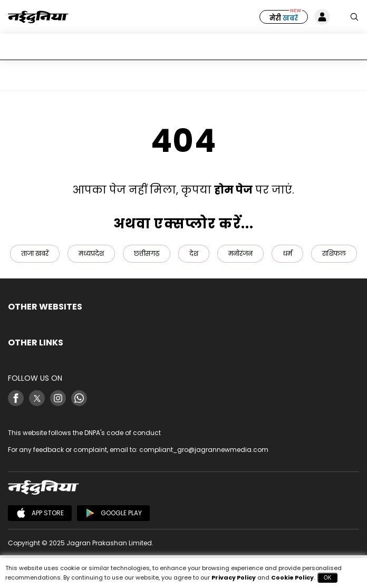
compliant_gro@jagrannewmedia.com (204, 450)
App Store (40, 513)
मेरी (284, 18)
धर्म (287, 253)
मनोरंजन (240, 253)
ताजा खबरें (35, 253)
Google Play (113, 513)
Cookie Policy (292, 577)
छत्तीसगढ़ (147, 253)
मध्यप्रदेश (91, 253)
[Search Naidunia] (354, 17)
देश (194, 253)
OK (327, 578)
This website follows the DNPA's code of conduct (84, 433)
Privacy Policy (234, 577)
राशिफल (334, 253)
